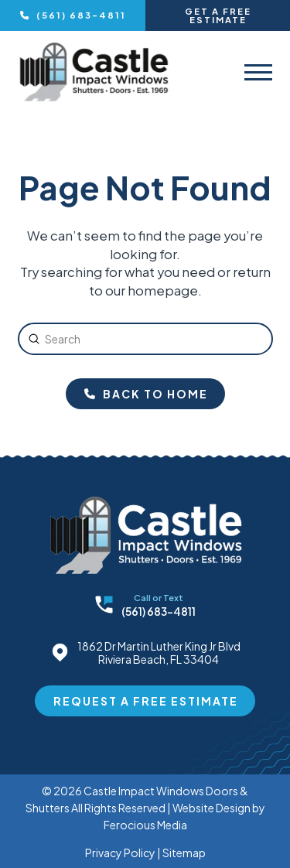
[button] (258, 72)
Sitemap (184, 853)
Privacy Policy (120, 853)
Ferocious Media (145, 825)
